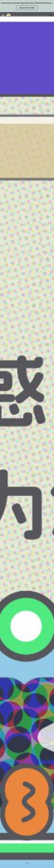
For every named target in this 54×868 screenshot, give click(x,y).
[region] (27, 6)
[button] (3, 16)
